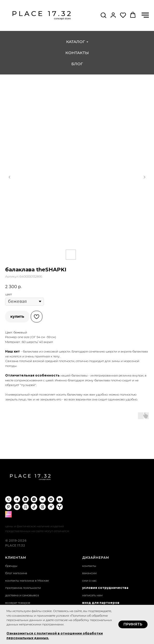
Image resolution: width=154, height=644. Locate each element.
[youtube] (60, 499)
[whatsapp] (25, 499)
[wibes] (8, 514)
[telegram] (17, 499)
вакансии (89, 573)
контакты (77, 53)
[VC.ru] (25, 507)
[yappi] (60, 507)
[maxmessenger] (51, 499)
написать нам (92, 595)
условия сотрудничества (105, 588)
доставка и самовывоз (22, 595)
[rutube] (51, 507)
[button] (103, 15)
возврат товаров (18, 603)
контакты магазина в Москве (27, 580)
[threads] (43, 507)
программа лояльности (23, 588)
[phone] (8, 499)
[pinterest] (8, 507)
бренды (11, 566)
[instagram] (34, 499)
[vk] (43, 499)
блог (77, 64)
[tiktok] (34, 507)
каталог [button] (76, 42)
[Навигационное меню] (145, 15)
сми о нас (89, 580)
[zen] (17, 507)
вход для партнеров (101, 603)
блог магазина (16, 573)
